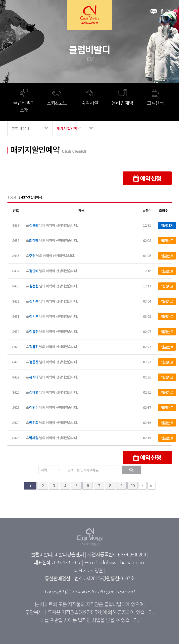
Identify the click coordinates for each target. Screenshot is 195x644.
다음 (143, 486)
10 (133, 485)
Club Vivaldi (90, 15)
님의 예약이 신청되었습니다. (52, 225)
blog (154, 11)
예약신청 (147, 178)
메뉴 (13, 11)
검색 (131, 470)
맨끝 (151, 486)
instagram (169, 11)
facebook (162, 11)
